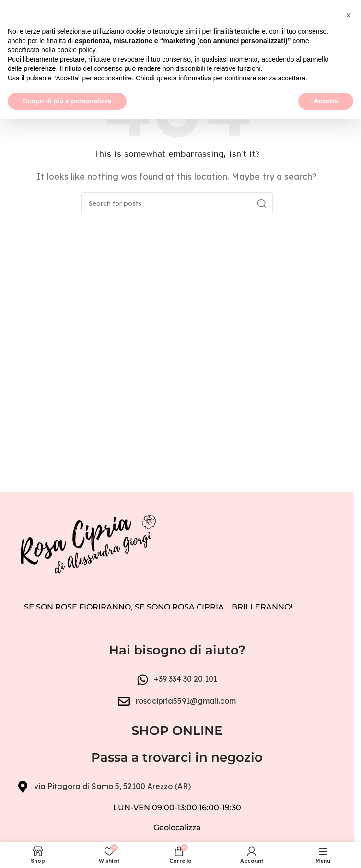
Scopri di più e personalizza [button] (67, 849)
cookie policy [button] (76, 799)
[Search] (177, 203)
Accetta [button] (326, 849)
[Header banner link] (177, 14)
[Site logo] (177, 42)
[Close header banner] (342, 14)
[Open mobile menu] (12, 43)
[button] (349, 764)
